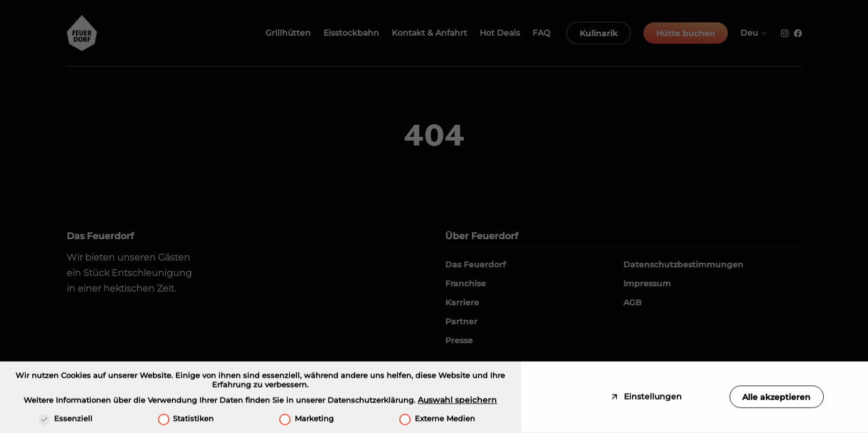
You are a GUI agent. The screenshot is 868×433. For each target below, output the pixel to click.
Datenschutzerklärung (371, 402)
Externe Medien (437, 420)
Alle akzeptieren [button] (776, 398)
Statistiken (186, 420)
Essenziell (65, 420)
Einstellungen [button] (652, 398)
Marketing (306, 420)
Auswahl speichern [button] (457, 402)
